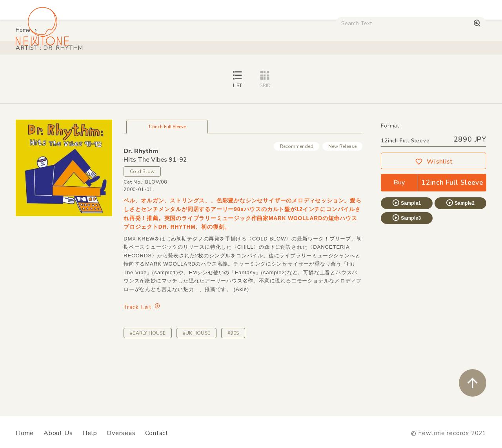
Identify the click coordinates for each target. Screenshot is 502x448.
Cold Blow (142, 226)
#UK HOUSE (196, 388)
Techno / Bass (96, 67)
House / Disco (40, 67)
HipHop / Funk (152, 67)
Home (23, 85)
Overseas (121, 433)
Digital (367, 67)
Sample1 (406, 258)
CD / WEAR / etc (286, 67)
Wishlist (434, 217)
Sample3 (406, 273)
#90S (233, 388)
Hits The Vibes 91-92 (155, 215)
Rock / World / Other (217, 67)
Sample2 (460, 258)
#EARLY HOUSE (148, 388)
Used (334, 67)
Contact (157, 433)
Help (90, 433)
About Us (58, 433)
